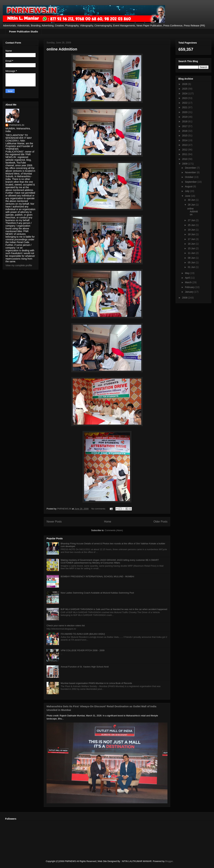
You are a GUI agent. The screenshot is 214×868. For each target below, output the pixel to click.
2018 (185, 121)
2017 (185, 126)
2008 (185, 298)
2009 (185, 164)
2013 (185, 145)
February (190, 287)
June (188, 196)
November (191, 172)
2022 (185, 103)
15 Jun (192, 248)
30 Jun (192, 200)
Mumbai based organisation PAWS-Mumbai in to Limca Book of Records (96, 683)
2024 (185, 93)
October (190, 177)
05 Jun (192, 262)
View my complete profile (19, 265)
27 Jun (192, 220)
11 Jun (192, 253)
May (187, 273)
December (191, 168)
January (190, 292)
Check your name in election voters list (66, 626)
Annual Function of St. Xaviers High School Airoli (85, 667)
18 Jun (192, 234)
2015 (185, 136)
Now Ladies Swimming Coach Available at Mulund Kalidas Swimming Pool (97, 593)
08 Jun (192, 258)
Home (108, 522)
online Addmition (62, 49)
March (189, 282)
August (189, 186)
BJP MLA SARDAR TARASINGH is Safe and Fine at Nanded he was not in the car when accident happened (114, 609)
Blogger (169, 861)
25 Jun (192, 225)
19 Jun (192, 230)
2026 (185, 84)
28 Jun (192, 205)
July (187, 191)
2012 (185, 150)
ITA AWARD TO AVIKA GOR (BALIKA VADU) (83, 634)
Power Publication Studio (24, 32)
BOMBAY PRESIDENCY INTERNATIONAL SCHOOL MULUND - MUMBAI (97, 576)
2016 (185, 131)
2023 (185, 98)
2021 (185, 107)
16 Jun (192, 244)
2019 (185, 117)
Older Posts (160, 522)
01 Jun (192, 267)
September (191, 182)
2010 (185, 159)
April (188, 278)
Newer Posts (54, 522)
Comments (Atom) (114, 530)
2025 (185, 89)
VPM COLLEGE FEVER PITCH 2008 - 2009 (83, 650)
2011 (185, 154)
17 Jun (192, 239)
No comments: (99, 509)
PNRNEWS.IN (17, 125)
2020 (185, 112)
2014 (185, 140)
